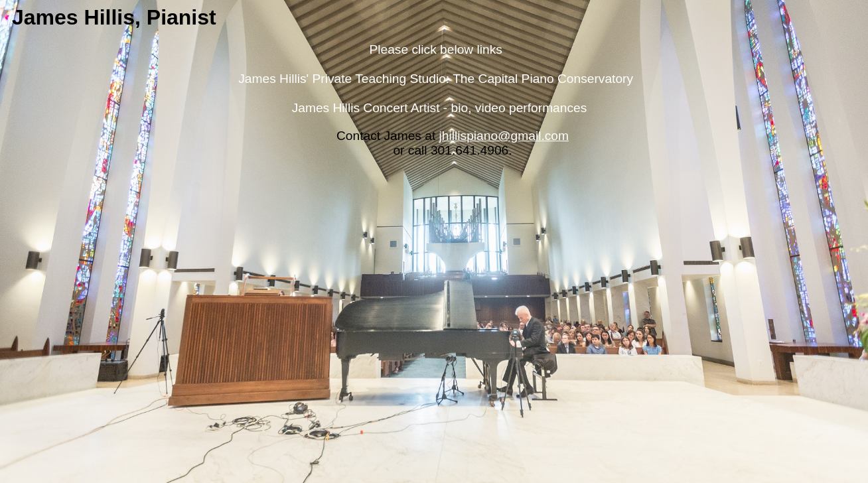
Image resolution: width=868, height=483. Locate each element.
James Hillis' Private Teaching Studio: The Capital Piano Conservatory (436, 79)
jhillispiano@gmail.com (504, 136)
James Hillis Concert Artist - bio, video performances (440, 108)
